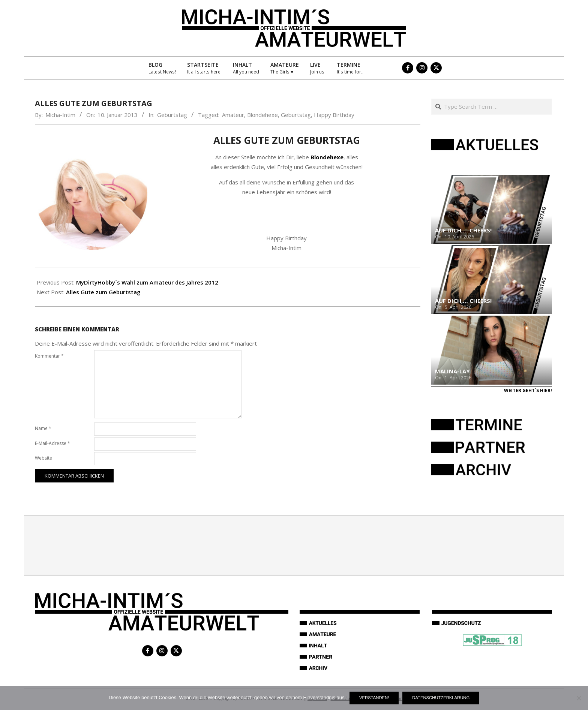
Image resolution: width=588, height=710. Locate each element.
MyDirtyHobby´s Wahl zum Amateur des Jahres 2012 (147, 282)
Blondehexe (262, 115)
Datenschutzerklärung (441, 698)
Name (43, 428)
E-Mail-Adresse (52, 443)
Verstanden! (374, 698)
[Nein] (579, 698)
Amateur (233, 115)
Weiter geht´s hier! (528, 390)
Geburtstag (172, 115)
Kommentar (49, 356)
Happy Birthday (334, 115)
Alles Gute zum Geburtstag (103, 292)
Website (43, 458)
